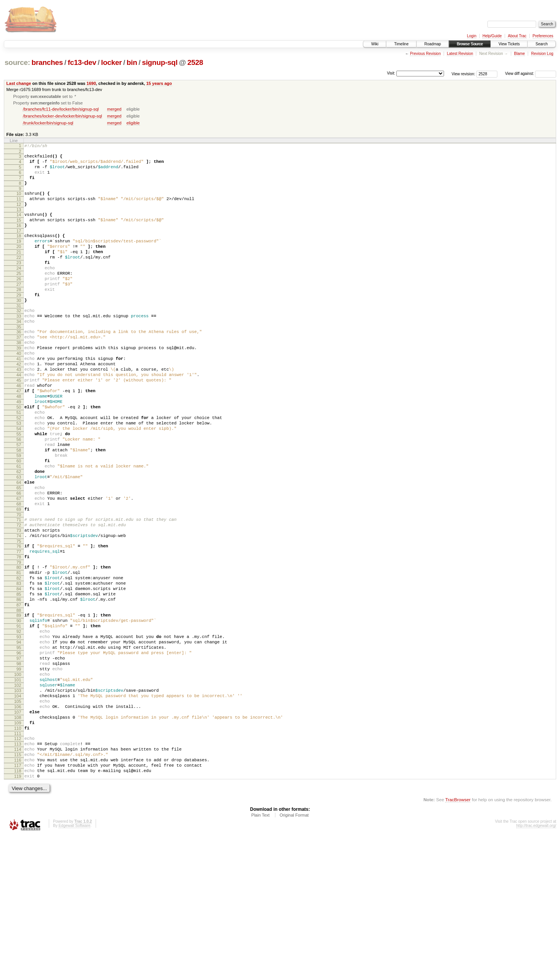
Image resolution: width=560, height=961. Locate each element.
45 (19, 425)
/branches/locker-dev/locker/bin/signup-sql (62, 117)
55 (19, 490)
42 (19, 405)
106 (18, 817)
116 (18, 881)
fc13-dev (82, 62)
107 (18, 823)
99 (19, 771)
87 (19, 694)
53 (19, 477)
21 (19, 271)
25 (19, 297)
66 (19, 562)
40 (19, 392)
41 (19, 399)
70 (19, 588)
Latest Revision (460, 54)
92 (19, 726)
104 (18, 804)
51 (19, 464)
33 (19, 348)
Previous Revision (425, 54)
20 (19, 265)
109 (18, 837)
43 (19, 412)
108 (18, 830)
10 (19, 202)
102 (18, 791)
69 (19, 582)
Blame (519, 54)
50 (19, 457)
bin (132, 62)
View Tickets (509, 44)
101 (18, 784)
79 (19, 644)
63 (19, 542)
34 (19, 355)
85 (19, 681)
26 (19, 304)
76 (19, 624)
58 (19, 510)
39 (19, 386)
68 (19, 575)
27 (19, 310)
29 (19, 323)
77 (19, 631)
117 (18, 887)
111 (18, 850)
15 (19, 234)
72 (19, 600)
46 (19, 431)
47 (19, 438)
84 (19, 675)
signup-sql (160, 62)
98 (19, 765)
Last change (19, 83)
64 (19, 549)
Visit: (391, 73)
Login (472, 36)
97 (19, 758)
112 (18, 855)
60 (19, 523)
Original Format (294, 940)
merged (114, 110)
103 (18, 797)
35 (19, 361)
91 (19, 719)
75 (19, 619)
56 (19, 497)
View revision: (464, 74)
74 (19, 613)
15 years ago (159, 83)
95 (19, 745)
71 (19, 593)
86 (19, 688)
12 (19, 215)
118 (18, 894)
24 (19, 291)
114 (18, 868)
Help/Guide (492, 36)
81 (19, 655)
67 (19, 568)
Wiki (375, 44)
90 (19, 712)
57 (19, 503)
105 (18, 810)
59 (19, 516)
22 (19, 278)
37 (19, 373)
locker (111, 62)
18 (19, 252)
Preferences (543, 36)
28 (19, 317)
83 (19, 668)
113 (18, 861)
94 (19, 739)
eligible (133, 124)
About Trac (517, 36)
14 (19, 227)
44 (19, 418)
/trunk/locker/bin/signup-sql (48, 124)
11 (19, 209)
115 (18, 874)
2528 (195, 62)
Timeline (401, 44)
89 (19, 706)
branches (47, 62)
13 (19, 222)
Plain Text (260, 940)
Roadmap (433, 44)
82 (19, 662)
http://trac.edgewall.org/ (536, 951)
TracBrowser (458, 925)
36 (19, 366)
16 (19, 240)
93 (19, 732)
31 (19, 336)
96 (19, 752)
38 (19, 379)
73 (19, 606)
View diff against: (531, 74)
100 (18, 778)
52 (19, 471)
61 (19, 529)
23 (19, 284)
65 (19, 555)
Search (542, 44)
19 (19, 258)
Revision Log (542, 54)
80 (19, 649)
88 (19, 701)
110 (18, 843)
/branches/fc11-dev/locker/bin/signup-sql (61, 110)
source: (17, 62)
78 (19, 637)
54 (19, 484)
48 (19, 444)
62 (19, 536)
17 (19, 247)
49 (19, 451)
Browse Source (470, 44)
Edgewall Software (74, 951)
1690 (91, 83)
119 (18, 900)
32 (19, 341)
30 (19, 330)
